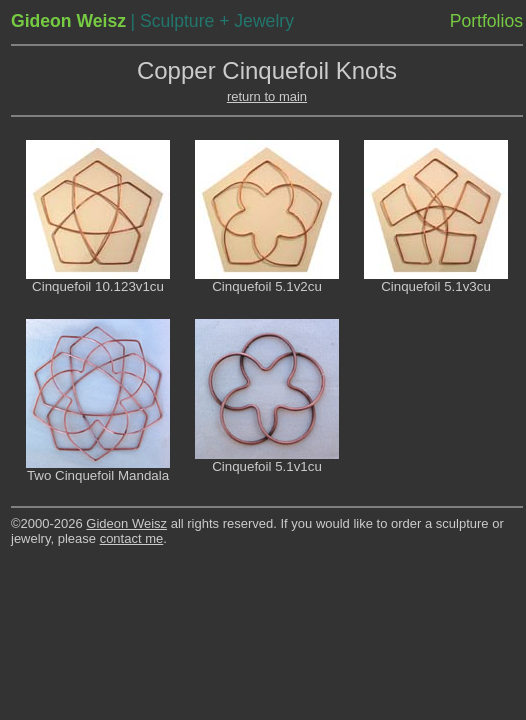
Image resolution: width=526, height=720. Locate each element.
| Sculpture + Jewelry (211, 21)
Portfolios (486, 21)
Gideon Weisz (126, 523)
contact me (132, 538)
